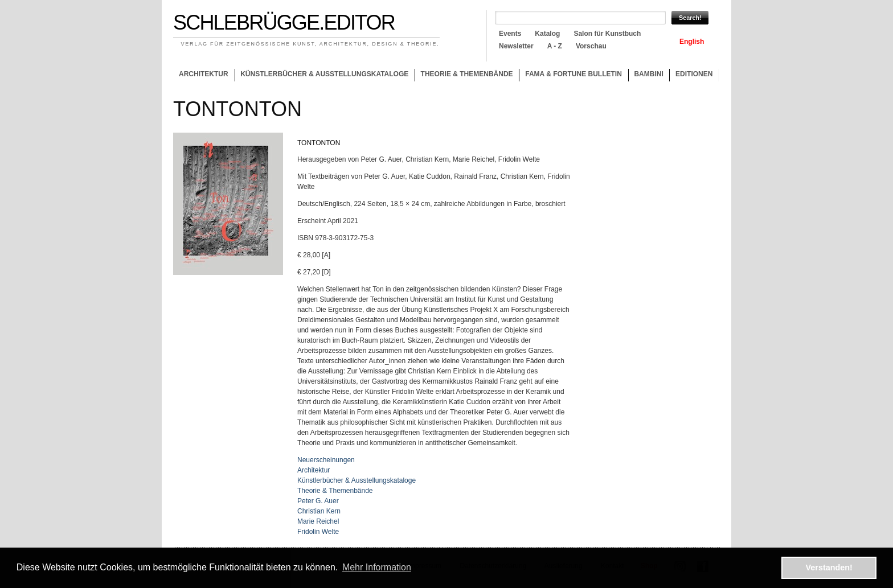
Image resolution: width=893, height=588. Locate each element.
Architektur (204, 74)
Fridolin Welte (318, 532)
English (692, 42)
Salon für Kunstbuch (607, 34)
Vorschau (591, 46)
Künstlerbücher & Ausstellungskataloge (324, 74)
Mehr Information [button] (377, 567)
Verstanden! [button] (829, 568)
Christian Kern (319, 511)
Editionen (694, 74)
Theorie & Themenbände (464, 76)
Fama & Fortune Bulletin (574, 74)
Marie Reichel (318, 521)
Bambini (648, 74)
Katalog (547, 34)
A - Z (555, 46)
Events (510, 34)
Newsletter (516, 46)
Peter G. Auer (318, 501)
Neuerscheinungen (326, 460)
